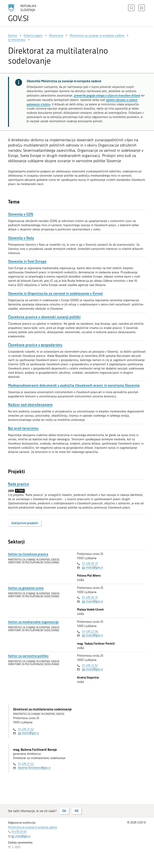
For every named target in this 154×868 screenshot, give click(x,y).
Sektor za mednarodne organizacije (33, 622)
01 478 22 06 (90, 632)
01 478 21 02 (26, 729)
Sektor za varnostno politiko (28, 656)
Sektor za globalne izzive (26, 588)
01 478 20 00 (19, 832)
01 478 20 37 (90, 564)
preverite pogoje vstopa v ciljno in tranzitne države (107, 95)
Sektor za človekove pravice (28, 554)
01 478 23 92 (90, 666)
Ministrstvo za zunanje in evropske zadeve (33, 827)
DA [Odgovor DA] (64, 811)
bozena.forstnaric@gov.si (34, 768)
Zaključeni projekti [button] (25, 523)
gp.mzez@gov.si (93, 567)
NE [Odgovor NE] (77, 811)
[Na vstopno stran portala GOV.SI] (28, 13)
